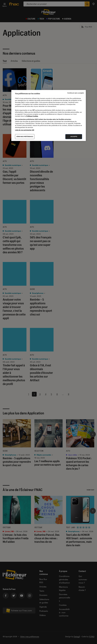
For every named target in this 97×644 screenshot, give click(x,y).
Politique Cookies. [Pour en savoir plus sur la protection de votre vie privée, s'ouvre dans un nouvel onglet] (32, 116)
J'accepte (74, 136)
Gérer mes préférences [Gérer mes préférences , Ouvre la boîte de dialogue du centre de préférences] (25, 136)
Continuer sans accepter (76, 93)
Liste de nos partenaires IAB (25, 130)
